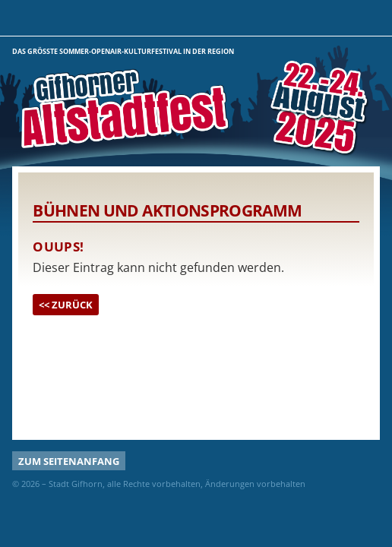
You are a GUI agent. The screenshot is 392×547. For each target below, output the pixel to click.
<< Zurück (66, 305)
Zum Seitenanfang (69, 461)
